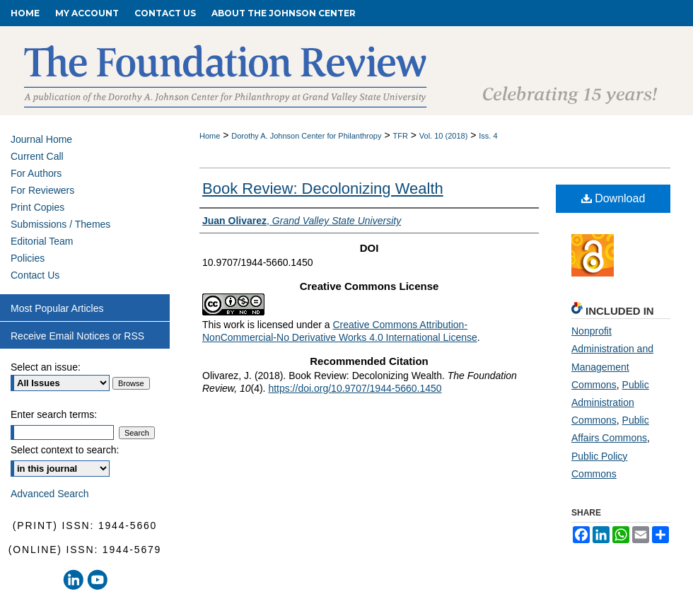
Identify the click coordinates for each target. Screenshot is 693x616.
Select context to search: (65, 450)
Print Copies (37, 207)
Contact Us (35, 275)
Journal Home (41, 139)
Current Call (37, 156)
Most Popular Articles (57, 308)
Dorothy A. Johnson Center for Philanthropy (306, 136)
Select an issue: (46, 367)
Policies (28, 258)
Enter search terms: (54, 414)
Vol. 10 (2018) (444, 136)
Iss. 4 (488, 136)
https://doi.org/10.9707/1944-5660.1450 (355, 388)
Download (613, 198)
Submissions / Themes (60, 224)
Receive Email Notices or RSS (77, 336)
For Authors (36, 173)
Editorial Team (42, 241)
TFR (400, 136)
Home (210, 136)
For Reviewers (42, 190)
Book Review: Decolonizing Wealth (323, 188)
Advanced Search (50, 494)
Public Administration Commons (610, 402)
